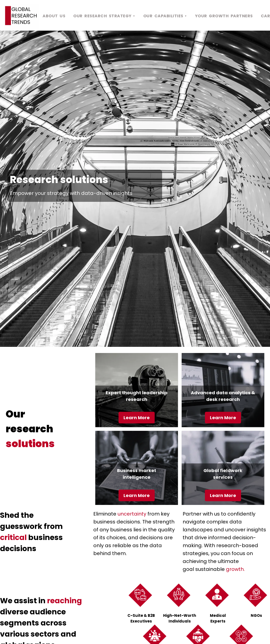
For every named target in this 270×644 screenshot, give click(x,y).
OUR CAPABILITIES (165, 16)
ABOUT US (54, 16)
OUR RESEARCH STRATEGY (104, 16)
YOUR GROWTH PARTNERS (224, 16)
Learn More (137, 418)
